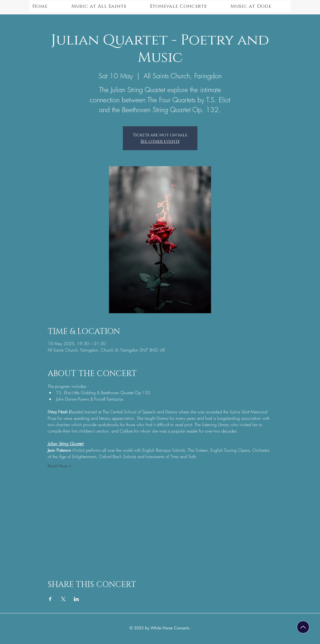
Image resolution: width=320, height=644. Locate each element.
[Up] (303, 627)
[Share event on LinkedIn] (76, 599)
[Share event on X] (63, 599)
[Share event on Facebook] (50, 599)
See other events (160, 141)
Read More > (60, 466)
